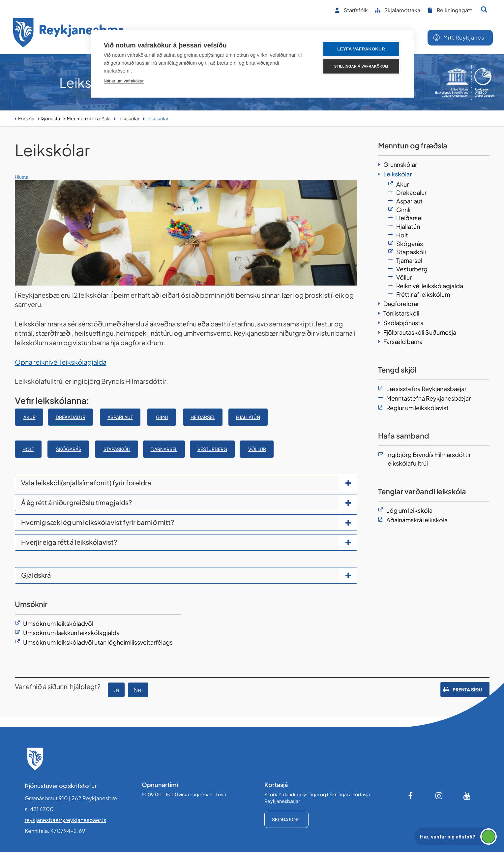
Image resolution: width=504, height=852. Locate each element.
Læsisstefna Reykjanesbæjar (426, 389)
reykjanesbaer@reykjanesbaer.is (65, 820)
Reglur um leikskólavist (417, 408)
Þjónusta (51, 118)
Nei (138, 690)
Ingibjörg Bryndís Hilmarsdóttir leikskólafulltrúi (429, 459)
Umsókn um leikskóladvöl (58, 623)
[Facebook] (411, 796)
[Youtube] (467, 796)
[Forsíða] (68, 34)
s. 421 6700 (39, 809)
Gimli (162, 417)
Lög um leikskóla (409, 510)
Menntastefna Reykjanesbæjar (429, 398)
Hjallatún (248, 417)
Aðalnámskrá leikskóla (417, 520)
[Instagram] (439, 796)
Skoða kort (286, 819)
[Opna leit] (484, 9)
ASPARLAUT (120, 417)
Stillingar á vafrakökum (361, 66)
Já (116, 690)
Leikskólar (128, 118)
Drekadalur (71, 417)
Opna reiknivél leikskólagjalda (61, 362)
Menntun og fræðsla (89, 118)
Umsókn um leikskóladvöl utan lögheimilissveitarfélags (98, 642)
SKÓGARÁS (69, 449)
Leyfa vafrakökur (361, 49)
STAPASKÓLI (117, 449)
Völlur (257, 449)
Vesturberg (212, 449)
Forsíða (26, 118)
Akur (30, 417)
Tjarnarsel (164, 449)
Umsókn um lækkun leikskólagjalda (71, 633)
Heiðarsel (203, 417)
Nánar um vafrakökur (124, 81)
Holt (28, 449)
